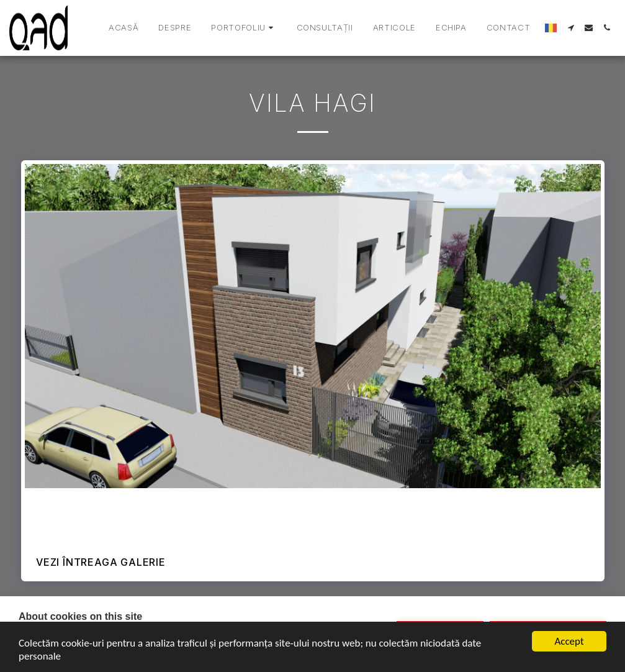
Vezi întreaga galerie (101, 562)
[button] (244, 28)
